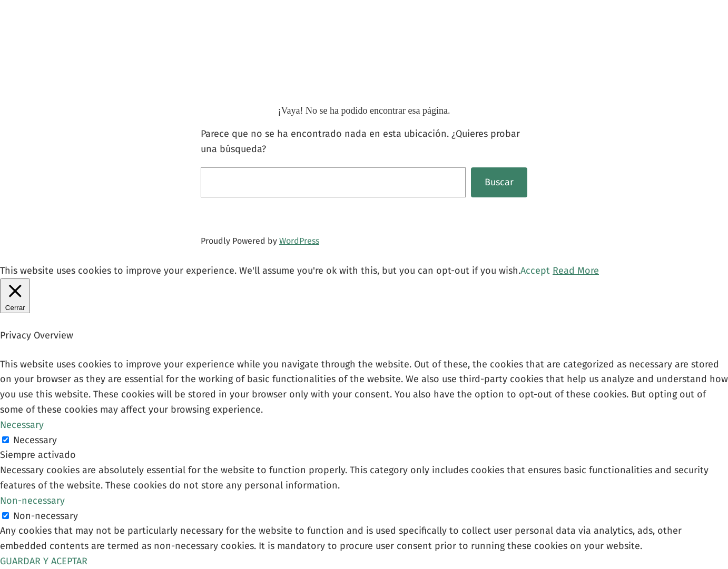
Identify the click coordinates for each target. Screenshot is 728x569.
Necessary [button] (22, 425)
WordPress (299, 241)
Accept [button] (535, 271)
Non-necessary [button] (32, 501)
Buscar (499, 182)
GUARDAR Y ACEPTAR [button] (44, 561)
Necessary (35, 440)
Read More (576, 271)
